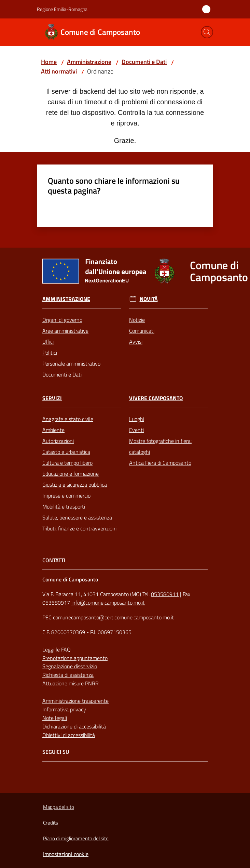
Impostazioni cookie (66, 854)
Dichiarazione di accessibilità (74, 726)
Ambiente (53, 430)
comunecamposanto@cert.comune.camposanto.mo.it (113, 617)
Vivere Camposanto (156, 398)
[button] (207, 32)
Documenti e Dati (144, 62)
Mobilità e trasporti (64, 507)
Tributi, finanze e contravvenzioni (79, 528)
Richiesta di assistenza (68, 675)
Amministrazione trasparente (75, 701)
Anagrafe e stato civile (68, 419)
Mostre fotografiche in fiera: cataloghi (160, 446)
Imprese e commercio (66, 496)
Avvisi (136, 342)
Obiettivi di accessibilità (69, 735)
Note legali (55, 718)
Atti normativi (59, 71)
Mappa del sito (59, 807)
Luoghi (137, 419)
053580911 (165, 594)
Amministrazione (89, 62)
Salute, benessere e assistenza (77, 517)
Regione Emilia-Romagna (62, 9)
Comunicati (142, 331)
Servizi (52, 398)
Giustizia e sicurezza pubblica (75, 485)
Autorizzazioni (58, 441)
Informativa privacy (64, 709)
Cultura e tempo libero (67, 463)
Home (49, 62)
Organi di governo (62, 320)
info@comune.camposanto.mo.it (108, 603)
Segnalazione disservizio (70, 666)
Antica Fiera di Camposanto (160, 463)
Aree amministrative (65, 331)
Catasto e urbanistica (66, 452)
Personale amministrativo (71, 364)
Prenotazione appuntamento (75, 658)
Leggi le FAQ (57, 649)
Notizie (137, 320)
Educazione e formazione (71, 474)
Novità (149, 299)
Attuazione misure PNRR (71, 683)
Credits (51, 823)
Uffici (48, 342)
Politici (50, 353)
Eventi (136, 430)
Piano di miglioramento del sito (76, 838)
